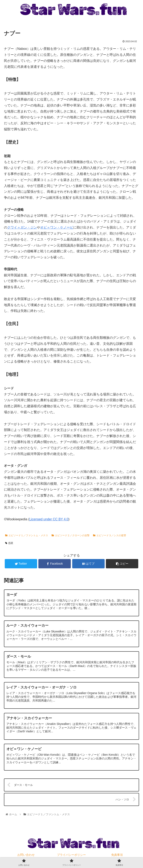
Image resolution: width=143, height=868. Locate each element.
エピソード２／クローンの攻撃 (71, 535)
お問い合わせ (26, 855)
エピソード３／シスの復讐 (110, 535)
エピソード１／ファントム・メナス (27, 535)
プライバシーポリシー (71, 855)
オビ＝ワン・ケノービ (57, 227)
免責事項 (117, 855)
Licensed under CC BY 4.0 (49, 519)
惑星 (9, 543)
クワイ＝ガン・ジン (22, 227)
